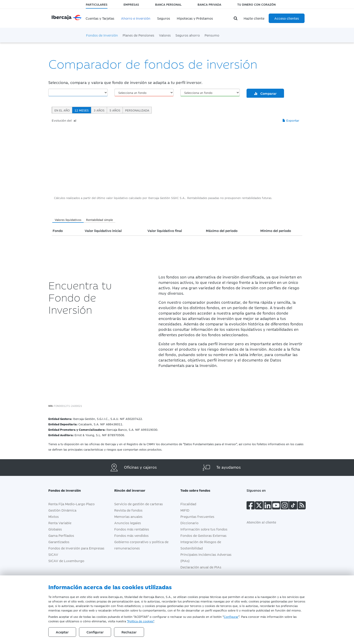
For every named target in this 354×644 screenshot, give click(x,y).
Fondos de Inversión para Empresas (76, 548)
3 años (99, 110)
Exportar (291, 120)
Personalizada (137, 110)
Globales (55, 529)
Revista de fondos (128, 510)
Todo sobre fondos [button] (199, 490)
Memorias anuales (128, 516)
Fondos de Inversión (102, 35)
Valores (165, 35)
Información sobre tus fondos (204, 529)
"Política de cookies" (140, 621)
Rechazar (129, 632)
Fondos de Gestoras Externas (203, 535)
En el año (62, 110)
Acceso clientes (287, 18)
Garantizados (59, 542)
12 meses (82, 110)
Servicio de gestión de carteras (139, 504)
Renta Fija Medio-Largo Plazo (71, 504)
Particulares (97, 4)
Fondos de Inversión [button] (68, 490)
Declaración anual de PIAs (201, 567)
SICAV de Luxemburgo (66, 561)
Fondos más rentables (132, 529)
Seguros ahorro (188, 35)
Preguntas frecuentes (197, 516)
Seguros (164, 18)
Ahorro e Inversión (136, 18)
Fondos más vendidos (131, 535)
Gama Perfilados (61, 535)
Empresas (131, 4)
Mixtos (54, 516)
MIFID (185, 510)
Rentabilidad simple (99, 220)
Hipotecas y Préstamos (195, 18)
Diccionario (189, 523)
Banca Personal (168, 4)
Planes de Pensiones (138, 35)
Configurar (231, 616)
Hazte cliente (254, 18)
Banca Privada (209, 4)
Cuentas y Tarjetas (100, 18)
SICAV (53, 554)
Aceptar (62, 632)
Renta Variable (60, 523)
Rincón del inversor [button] (133, 490)
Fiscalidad (188, 504)
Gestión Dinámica (62, 510)
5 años (115, 110)
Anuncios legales (128, 523)
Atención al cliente (261, 522)
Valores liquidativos (68, 220)
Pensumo (212, 35)
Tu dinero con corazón (256, 4)
